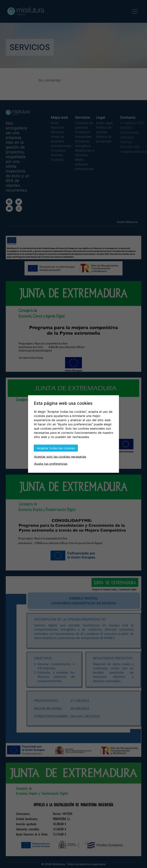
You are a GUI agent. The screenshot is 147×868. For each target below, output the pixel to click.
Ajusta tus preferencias (51, 464)
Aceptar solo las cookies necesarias (60, 457)
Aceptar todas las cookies (56, 448)
